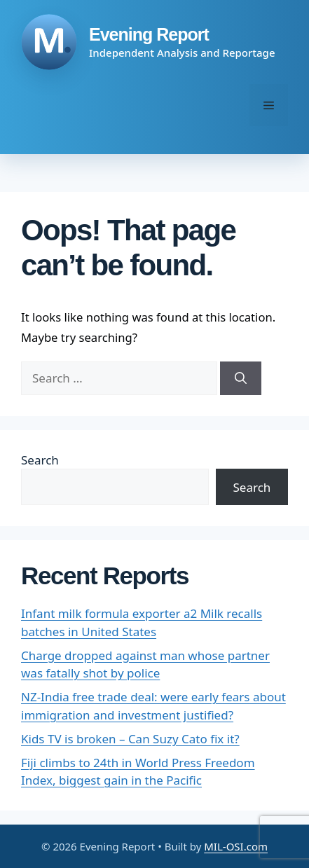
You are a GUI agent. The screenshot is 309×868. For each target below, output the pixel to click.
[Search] (241, 378)
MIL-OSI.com (236, 846)
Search (40, 460)
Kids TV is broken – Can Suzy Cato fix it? (130, 739)
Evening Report (149, 34)
